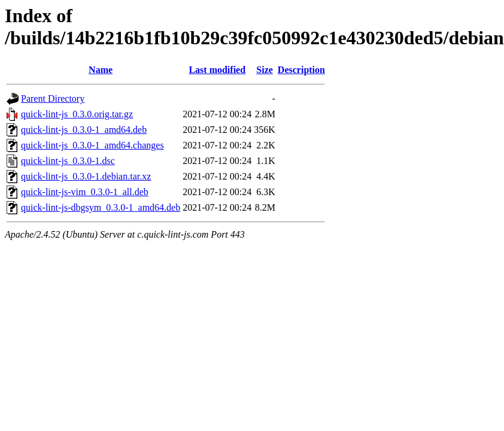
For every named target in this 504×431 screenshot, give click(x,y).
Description (301, 70)
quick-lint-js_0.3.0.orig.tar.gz (77, 114)
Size (265, 70)
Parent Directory (53, 98)
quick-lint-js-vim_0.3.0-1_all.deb (85, 192)
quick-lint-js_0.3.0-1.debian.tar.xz (86, 176)
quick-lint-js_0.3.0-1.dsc (68, 161)
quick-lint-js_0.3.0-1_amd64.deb (84, 130)
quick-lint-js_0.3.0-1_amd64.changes (92, 145)
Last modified (217, 70)
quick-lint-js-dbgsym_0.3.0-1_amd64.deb (101, 207)
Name (101, 70)
